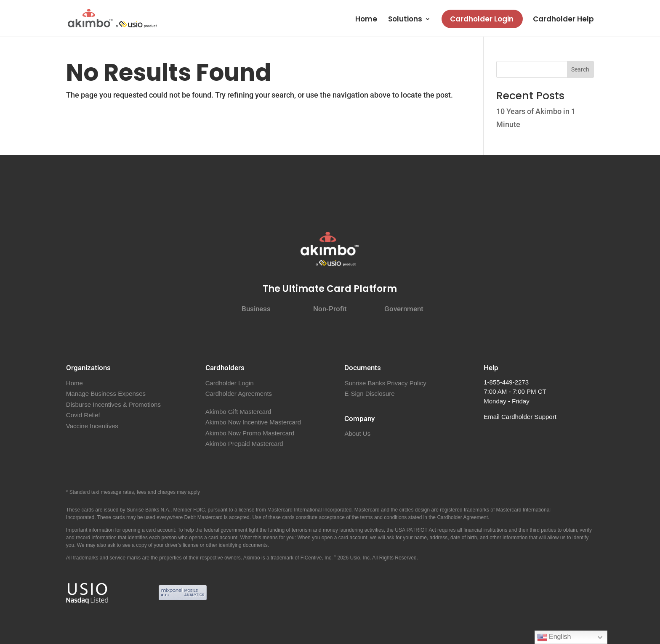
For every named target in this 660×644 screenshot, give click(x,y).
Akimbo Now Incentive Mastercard (253, 422)
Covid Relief (83, 415)
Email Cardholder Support (520, 417)
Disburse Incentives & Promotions (113, 404)
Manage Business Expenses (106, 394)
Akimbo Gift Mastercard (238, 412)
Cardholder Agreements (239, 394)
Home (366, 20)
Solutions (405, 20)
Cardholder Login (482, 19)
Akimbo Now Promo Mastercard (250, 433)
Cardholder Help (563, 20)
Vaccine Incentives (92, 426)
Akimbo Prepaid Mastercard (244, 444)
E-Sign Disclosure (369, 394)
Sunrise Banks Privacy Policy (385, 383)
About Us (357, 433)
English (554, 637)
